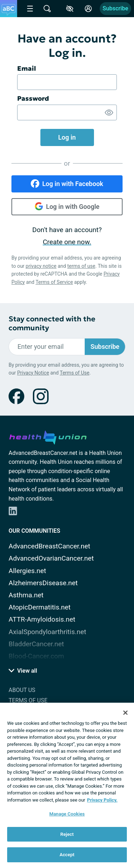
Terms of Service (54, 282)
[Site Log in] (88, 9)
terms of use (81, 266)
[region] (67, 785)
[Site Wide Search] (47, 9)
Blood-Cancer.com (36, 656)
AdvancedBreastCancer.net (49, 546)
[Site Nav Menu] (30, 9)
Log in (67, 137)
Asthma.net (26, 595)
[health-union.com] (48, 436)
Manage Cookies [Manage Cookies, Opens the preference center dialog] (67, 814)
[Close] (125, 713)
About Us (22, 690)
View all (23, 671)
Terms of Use (75, 373)
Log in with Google (67, 206)
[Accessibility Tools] (70, 9)
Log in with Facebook (67, 184)
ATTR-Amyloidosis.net (42, 619)
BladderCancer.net (36, 644)
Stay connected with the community (52, 323)
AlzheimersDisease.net (43, 583)
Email (27, 68)
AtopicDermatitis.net (40, 607)
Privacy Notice (33, 373)
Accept (67, 855)
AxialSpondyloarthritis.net (47, 632)
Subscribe (115, 8)
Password (33, 98)
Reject (67, 834)
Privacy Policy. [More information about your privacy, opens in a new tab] (102, 800)
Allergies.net (27, 571)
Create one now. (67, 242)
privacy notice (41, 266)
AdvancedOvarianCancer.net (51, 558)
